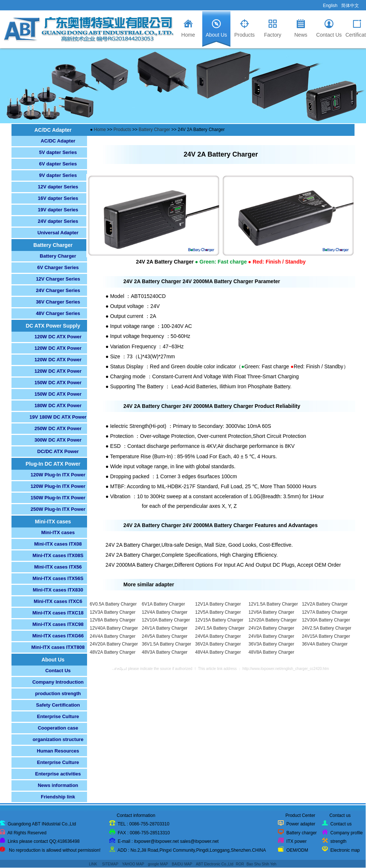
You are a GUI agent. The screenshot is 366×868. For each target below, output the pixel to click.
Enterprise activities (58, 774)
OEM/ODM (297, 850)
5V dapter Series (58, 152)
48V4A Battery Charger (218, 652)
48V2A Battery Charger (112, 652)
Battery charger (302, 833)
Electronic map (345, 850)
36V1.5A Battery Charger (167, 644)
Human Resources (58, 751)
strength (338, 841)
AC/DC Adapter (58, 141)
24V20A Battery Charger (114, 644)
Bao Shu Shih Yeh (261, 864)
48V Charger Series (58, 313)
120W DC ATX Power (58, 337)
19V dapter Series (58, 210)
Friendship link (58, 797)
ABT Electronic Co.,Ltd (215, 864)
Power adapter (301, 824)
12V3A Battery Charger (112, 612)
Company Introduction (58, 682)
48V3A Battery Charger (165, 652)
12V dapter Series (58, 187)
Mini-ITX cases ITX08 (58, 544)
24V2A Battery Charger (271, 628)
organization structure (58, 739)
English (330, 6)
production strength (58, 693)
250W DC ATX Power (58, 428)
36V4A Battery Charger (325, 644)
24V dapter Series (58, 221)
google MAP (158, 864)
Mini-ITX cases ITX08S (58, 555)
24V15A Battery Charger (326, 636)
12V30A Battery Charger (326, 620)
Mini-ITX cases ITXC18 (58, 613)
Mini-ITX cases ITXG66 (58, 636)
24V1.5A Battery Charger (220, 628)
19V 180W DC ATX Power (58, 417)
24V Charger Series (58, 290)
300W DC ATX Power (58, 440)
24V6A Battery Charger (218, 636)
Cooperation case (58, 728)
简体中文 (350, 6)
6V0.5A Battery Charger (113, 604)
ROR (240, 864)
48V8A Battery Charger (271, 652)
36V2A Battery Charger (218, 644)
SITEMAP (110, 864)
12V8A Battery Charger (112, 620)
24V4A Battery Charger (112, 636)
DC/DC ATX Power (58, 451)
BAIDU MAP (182, 864)
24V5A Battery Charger (165, 636)
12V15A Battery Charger (219, 620)
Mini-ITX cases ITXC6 (58, 601)
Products (123, 130)
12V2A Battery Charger (325, 604)
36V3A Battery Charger (271, 644)
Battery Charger (58, 256)
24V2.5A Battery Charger (327, 628)
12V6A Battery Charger (271, 612)
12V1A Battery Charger (218, 604)
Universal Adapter (58, 233)
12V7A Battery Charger (325, 612)
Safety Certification (58, 705)
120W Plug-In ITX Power (58, 475)
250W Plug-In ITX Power (58, 509)
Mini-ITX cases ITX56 (58, 567)
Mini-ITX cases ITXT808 (58, 647)
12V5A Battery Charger (218, 612)
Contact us (341, 824)
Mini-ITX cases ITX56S (58, 578)
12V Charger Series (58, 279)
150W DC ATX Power (58, 383)
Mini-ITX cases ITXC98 (58, 624)
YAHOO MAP (133, 864)
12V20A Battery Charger (273, 620)
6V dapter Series (58, 164)
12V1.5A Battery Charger (273, 604)
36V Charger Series (58, 302)
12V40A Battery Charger (114, 628)
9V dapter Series (58, 175)
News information (58, 785)
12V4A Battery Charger (165, 612)
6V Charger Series (58, 267)
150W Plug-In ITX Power (58, 498)
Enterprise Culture (58, 716)
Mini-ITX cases (58, 532)
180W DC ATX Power (58, 405)
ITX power (297, 841)
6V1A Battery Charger (164, 604)
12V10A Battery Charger (166, 620)
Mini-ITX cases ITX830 (58, 590)
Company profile (347, 833)
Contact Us (58, 671)
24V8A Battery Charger (271, 636)
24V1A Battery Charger (165, 628)
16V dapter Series (58, 198)
